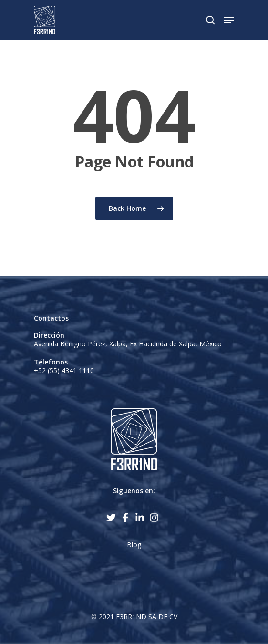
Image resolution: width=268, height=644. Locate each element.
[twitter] (113, 518)
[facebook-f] (127, 518)
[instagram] (155, 518)
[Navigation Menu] (229, 20)
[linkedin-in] (141, 518)
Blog (134, 545)
